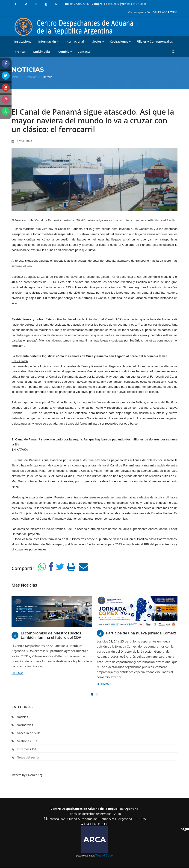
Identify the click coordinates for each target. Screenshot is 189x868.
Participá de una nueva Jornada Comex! (141, 633)
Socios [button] (98, 42)
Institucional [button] (23, 41)
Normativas (25, 725)
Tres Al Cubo (104, 855)
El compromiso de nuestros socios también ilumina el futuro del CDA (51, 635)
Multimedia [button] (43, 52)
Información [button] (48, 42)
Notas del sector (28, 757)
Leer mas (19, 673)
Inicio (15, 77)
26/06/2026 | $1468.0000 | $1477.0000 (105, 4)
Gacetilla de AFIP (28, 733)
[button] (173, 52)
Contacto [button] (84, 52)
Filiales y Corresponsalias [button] (155, 41)
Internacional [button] (75, 42)
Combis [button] (65, 52)
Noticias (31, 77)
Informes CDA (27, 749)
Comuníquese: (153, 12)
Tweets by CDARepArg (27, 775)
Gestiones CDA (27, 741)
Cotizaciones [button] (120, 42)
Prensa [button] (21, 52)
